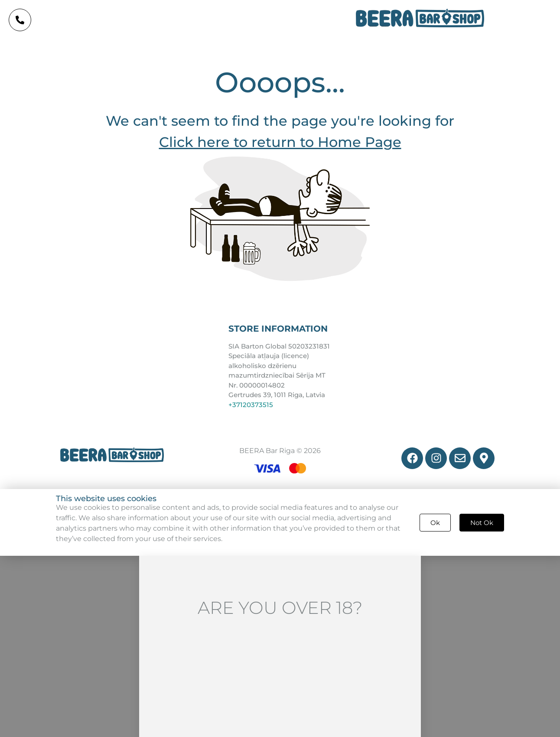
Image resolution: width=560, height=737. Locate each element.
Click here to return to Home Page (280, 142)
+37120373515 (251, 405)
